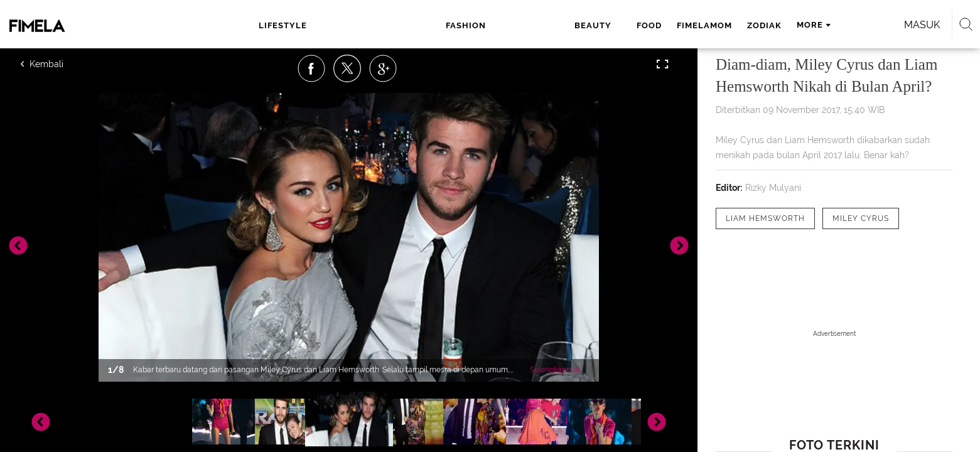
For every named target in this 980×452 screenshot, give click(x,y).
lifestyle (301, 25)
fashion (372, 25)
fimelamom (533, 25)
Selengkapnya (555, 370)
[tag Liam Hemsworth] (765, 218)
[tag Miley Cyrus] (861, 218)
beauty (432, 25)
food (478, 25)
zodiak (593, 25)
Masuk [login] (778, 25)
